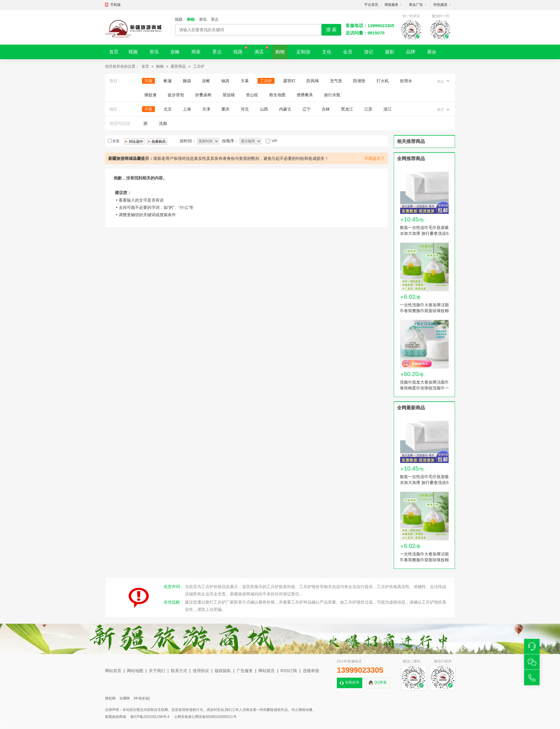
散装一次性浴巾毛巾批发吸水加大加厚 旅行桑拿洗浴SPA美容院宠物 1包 (424, 233)
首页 (114, 52)
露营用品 (178, 66)
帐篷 (168, 81)
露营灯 (289, 81)
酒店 (259, 52)
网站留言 (267, 671)
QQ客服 (380, 682)
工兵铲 (199, 66)
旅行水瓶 (332, 95)
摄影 (390, 52)
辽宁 (307, 109)
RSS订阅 (289, 671)
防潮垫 (359, 81)
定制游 (303, 52)
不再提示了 (374, 158)
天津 (206, 109)
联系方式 (179, 671)
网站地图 (135, 671)
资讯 (203, 19)
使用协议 (201, 671)
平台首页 (371, 5)
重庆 (225, 109)
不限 (148, 81)
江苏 (368, 109)
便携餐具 (305, 95)
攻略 (175, 52)
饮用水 (406, 81)
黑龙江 (347, 109)
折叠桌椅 (203, 95)
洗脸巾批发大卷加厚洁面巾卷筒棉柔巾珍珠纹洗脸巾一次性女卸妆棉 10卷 (424, 388)
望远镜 (229, 95)
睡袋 (187, 81)
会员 (348, 52)
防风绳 (313, 81)
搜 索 (331, 30)
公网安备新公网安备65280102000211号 (205, 717)
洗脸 (163, 123)
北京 (168, 109)
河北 (245, 109)
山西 (264, 109)
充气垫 (336, 81)
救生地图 (277, 95)
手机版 (116, 5)
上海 (187, 109)
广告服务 (245, 671)
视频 (133, 52)
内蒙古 (285, 109)
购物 (191, 19)
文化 (327, 52)
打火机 (383, 81)
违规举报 (311, 671)
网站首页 (113, 671)
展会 (432, 52)
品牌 (411, 52)
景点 (215, 19)
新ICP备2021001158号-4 (150, 717)
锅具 (225, 81)
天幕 (245, 81)
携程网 (110, 698)
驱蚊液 (150, 95)
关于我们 (157, 671)
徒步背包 (176, 95)
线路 (179, 19)
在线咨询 (352, 682)
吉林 (326, 109)
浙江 (388, 109)
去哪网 (125, 698)
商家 (196, 52)
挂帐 (206, 81)
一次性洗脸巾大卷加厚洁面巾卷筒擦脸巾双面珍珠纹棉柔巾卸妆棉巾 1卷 (424, 311)
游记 (369, 52)
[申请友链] (142, 698)
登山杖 (252, 95)
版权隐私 (223, 671)
